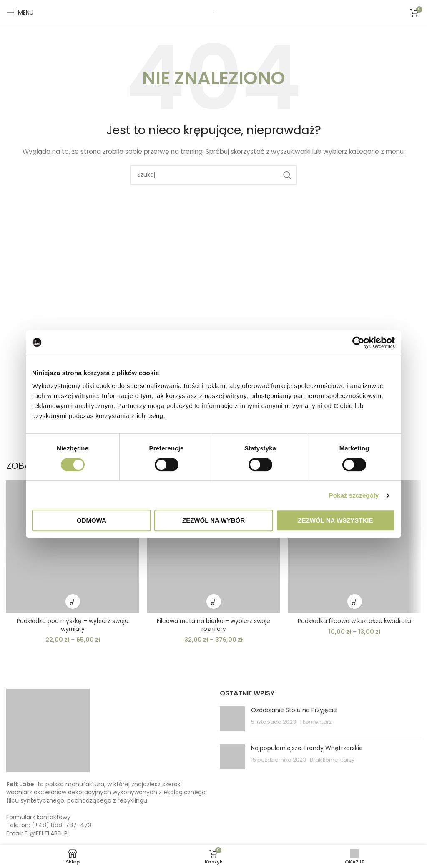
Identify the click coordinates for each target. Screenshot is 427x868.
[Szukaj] (213, 175)
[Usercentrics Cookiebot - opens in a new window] (358, 343)
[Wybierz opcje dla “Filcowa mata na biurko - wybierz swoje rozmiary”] (214, 602)
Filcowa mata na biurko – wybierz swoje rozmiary (213, 625)
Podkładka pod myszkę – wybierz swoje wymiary (73, 625)
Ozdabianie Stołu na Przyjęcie (294, 710)
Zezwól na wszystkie (336, 520)
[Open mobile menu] (20, 13)
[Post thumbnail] (232, 719)
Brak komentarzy (332, 760)
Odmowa (92, 520)
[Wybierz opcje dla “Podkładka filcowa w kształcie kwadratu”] (355, 602)
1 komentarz (316, 722)
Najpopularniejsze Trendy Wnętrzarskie (307, 748)
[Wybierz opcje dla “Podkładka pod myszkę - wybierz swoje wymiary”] (73, 602)
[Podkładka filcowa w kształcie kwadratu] (354, 547)
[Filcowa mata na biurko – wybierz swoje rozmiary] (213, 547)
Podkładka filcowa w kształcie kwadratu (354, 621)
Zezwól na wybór (213, 520)
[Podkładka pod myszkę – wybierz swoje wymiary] (73, 547)
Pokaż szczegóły (354, 495)
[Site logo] (214, 13)
